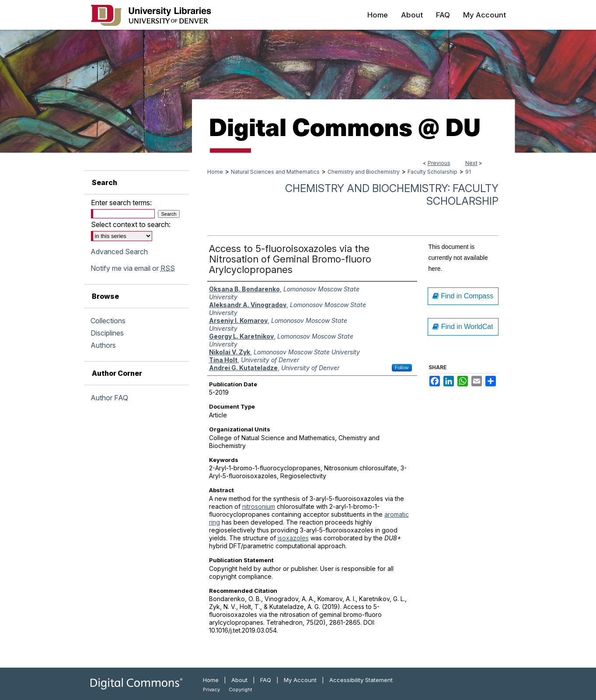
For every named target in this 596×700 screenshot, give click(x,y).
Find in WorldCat (463, 327)
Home (215, 172)
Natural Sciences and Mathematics (275, 172)
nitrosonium (259, 506)
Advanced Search (119, 252)
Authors (103, 345)
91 (468, 172)
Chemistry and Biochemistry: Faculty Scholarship (392, 195)
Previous (439, 163)
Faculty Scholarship (432, 172)
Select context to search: (131, 224)
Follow (402, 367)
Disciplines (107, 333)
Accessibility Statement (361, 680)
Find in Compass (463, 296)
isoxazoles (293, 538)
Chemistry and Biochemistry (364, 172)
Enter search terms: (121, 203)
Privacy (211, 689)
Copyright (240, 689)
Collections (108, 321)
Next (471, 163)
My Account (300, 680)
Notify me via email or (133, 268)
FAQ (266, 680)
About (239, 680)
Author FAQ (109, 398)
